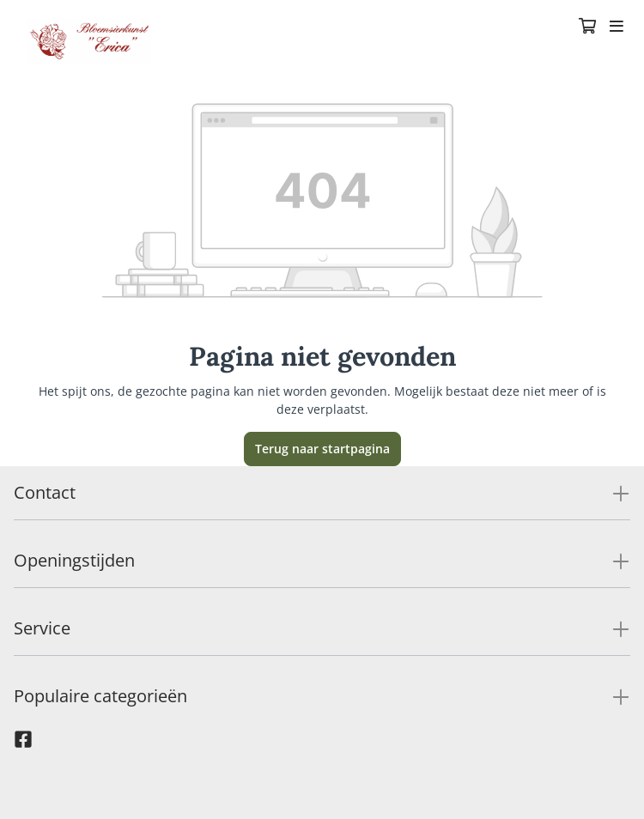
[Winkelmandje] (587, 27)
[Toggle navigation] (617, 27)
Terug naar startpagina (322, 449)
